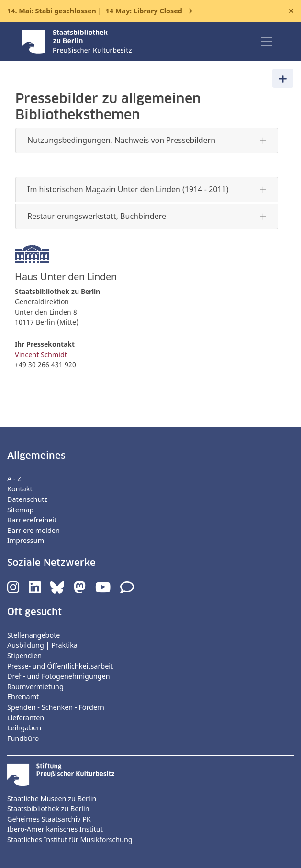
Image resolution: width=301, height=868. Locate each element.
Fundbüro (23, 738)
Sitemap (20, 510)
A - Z (14, 479)
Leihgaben (24, 728)
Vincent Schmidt (41, 354)
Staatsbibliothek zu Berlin (48, 808)
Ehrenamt (23, 697)
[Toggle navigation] (267, 42)
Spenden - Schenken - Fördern (56, 707)
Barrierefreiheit (32, 520)
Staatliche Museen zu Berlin (52, 798)
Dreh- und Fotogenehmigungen (59, 676)
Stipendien (24, 656)
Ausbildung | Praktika (42, 645)
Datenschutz (27, 499)
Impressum (26, 540)
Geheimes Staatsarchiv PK (49, 819)
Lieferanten (26, 718)
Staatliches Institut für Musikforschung (70, 840)
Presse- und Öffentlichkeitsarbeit (60, 666)
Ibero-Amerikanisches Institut (55, 829)
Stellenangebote (33, 635)
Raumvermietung (35, 687)
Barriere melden (33, 530)
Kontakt (20, 489)
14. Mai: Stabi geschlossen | (95, 11)
